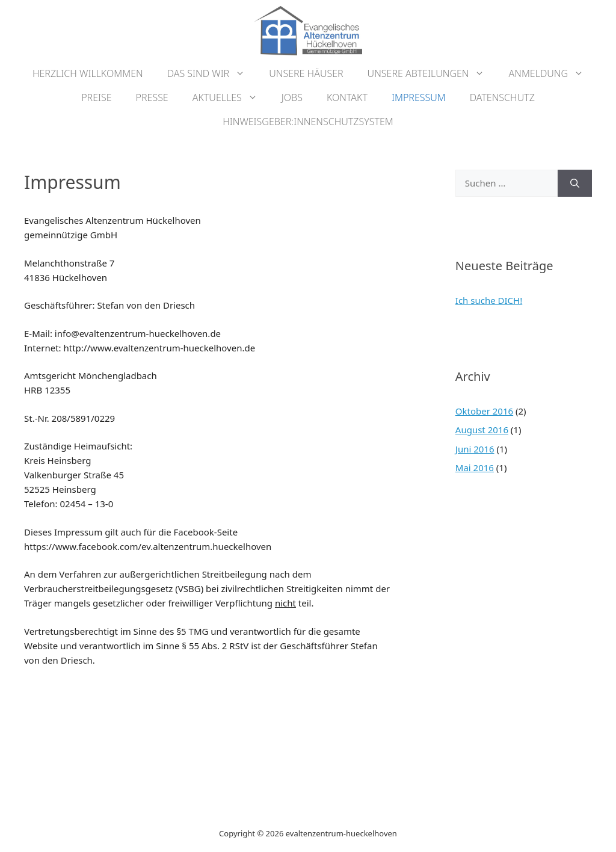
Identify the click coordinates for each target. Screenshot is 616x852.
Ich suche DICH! (489, 300)
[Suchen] (575, 183)
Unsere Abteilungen (432, 73)
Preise (96, 97)
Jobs (292, 97)
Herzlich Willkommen (88, 73)
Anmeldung (552, 73)
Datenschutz (502, 97)
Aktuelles (231, 97)
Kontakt (347, 97)
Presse (152, 97)
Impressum (419, 97)
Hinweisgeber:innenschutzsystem (308, 122)
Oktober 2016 (484, 411)
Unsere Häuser (306, 73)
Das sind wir (212, 73)
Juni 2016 (475, 449)
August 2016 (482, 430)
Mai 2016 (475, 468)
